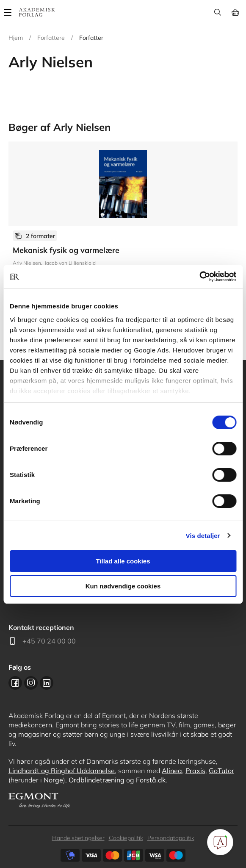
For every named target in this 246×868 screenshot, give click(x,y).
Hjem (16, 38)
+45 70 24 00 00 (49, 641)
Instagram (31, 683)
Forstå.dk (151, 780)
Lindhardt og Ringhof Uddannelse (62, 771)
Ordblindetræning (97, 780)
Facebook (15, 683)
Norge (53, 780)
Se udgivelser (123, 228)
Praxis (195, 771)
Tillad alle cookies (123, 561)
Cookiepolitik (126, 838)
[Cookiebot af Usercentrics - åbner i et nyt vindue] (199, 277)
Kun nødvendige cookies (123, 586)
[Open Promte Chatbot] (220, 842)
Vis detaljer (203, 536)
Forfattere (51, 38)
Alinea (172, 771)
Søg (217, 12)
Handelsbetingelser (78, 838)
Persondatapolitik (171, 838)
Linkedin (47, 683)
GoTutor (221, 771)
